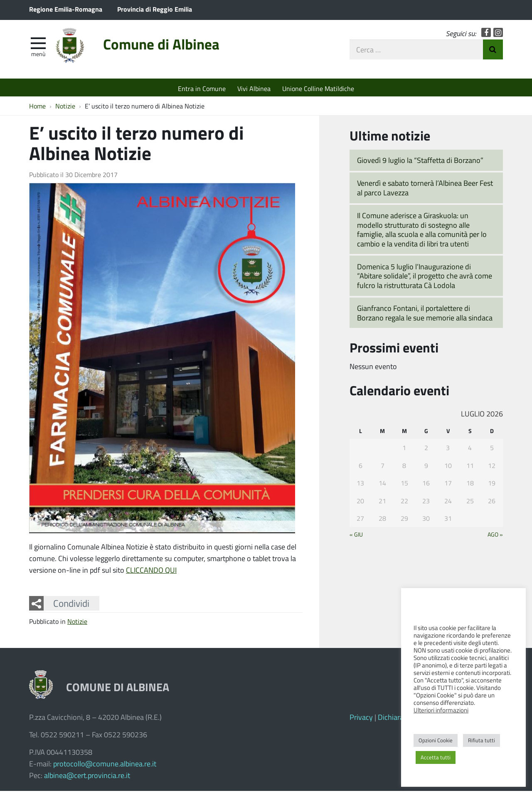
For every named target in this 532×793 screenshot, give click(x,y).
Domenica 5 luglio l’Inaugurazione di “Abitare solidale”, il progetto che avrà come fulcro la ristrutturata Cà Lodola (425, 278)
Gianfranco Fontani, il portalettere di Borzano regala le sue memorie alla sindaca (425, 315)
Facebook (486, 34)
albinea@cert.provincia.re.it (87, 777)
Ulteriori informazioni (441, 710)
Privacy (361, 719)
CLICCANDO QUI (151, 572)
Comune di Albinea (170, 47)
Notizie (77, 623)
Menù (38, 55)
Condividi (71, 605)
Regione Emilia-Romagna (66, 9)
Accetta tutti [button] (436, 757)
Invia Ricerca (493, 51)
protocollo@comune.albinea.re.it (105, 766)
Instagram (498, 34)
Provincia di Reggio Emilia (155, 9)
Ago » (495, 536)
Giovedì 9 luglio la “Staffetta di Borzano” (420, 162)
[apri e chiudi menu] (38, 44)
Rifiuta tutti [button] (482, 740)
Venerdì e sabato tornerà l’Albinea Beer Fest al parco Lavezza (425, 190)
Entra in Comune (202, 88)
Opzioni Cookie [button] (436, 740)
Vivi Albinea (254, 88)
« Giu (356, 536)
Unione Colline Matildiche (318, 88)
